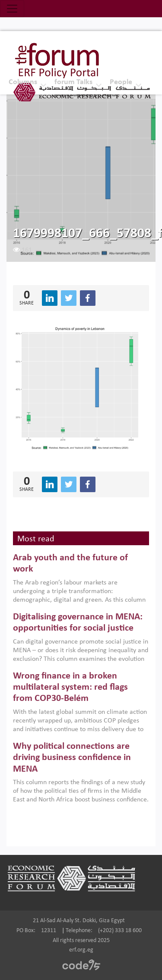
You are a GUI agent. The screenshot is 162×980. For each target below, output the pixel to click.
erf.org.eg (81, 950)
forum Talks (73, 82)
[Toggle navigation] (12, 9)
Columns (23, 82)
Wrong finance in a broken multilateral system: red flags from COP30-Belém (70, 688)
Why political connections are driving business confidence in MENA (72, 758)
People (121, 82)
